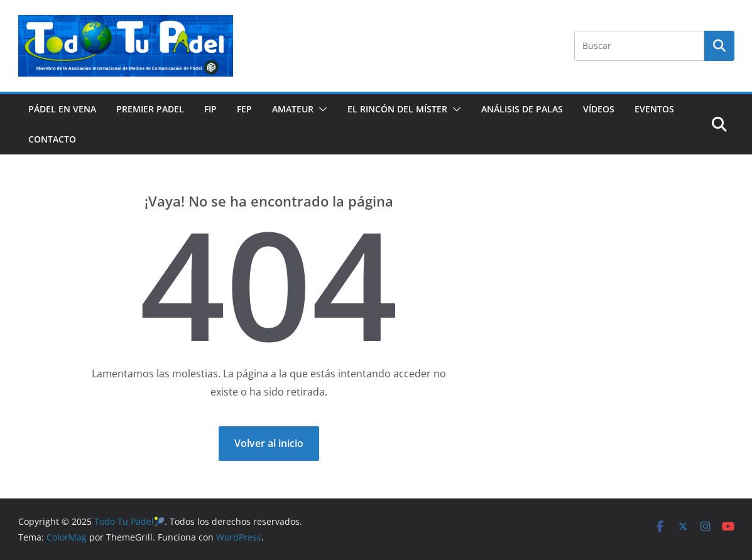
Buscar (719, 45)
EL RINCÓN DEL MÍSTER (397, 109)
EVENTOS (654, 109)
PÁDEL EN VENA (62, 109)
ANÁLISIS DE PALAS (522, 109)
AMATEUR (293, 109)
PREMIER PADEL (150, 109)
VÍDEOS (599, 109)
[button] (320, 109)
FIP (210, 109)
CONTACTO (52, 139)
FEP (244, 109)
